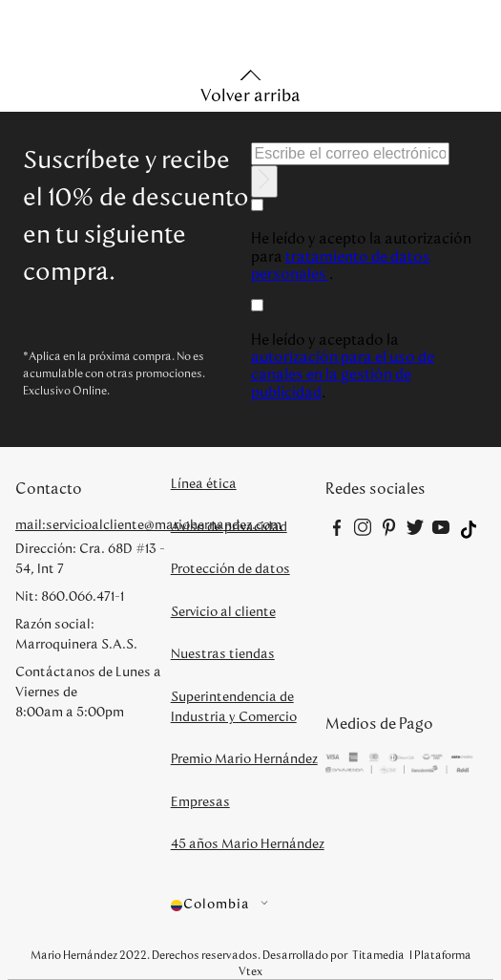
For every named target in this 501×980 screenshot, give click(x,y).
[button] (249, 905)
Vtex (250, 971)
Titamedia (378, 955)
